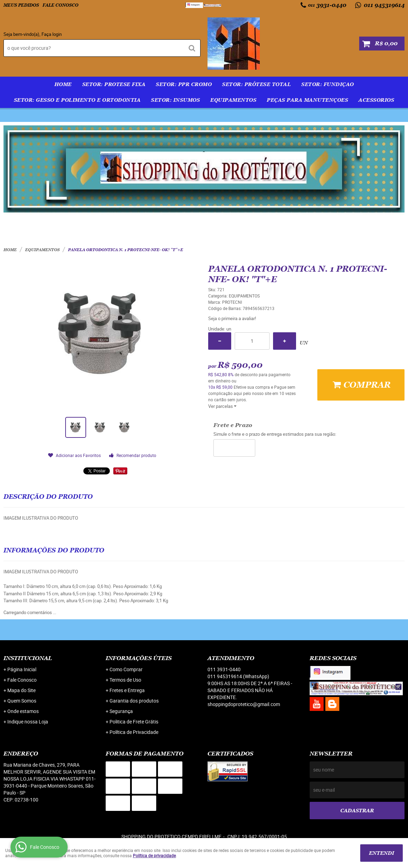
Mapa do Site (21, 690)
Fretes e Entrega (127, 690)
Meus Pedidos (21, 5)
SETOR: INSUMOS (175, 100)
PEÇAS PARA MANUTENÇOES (307, 100)
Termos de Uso (125, 680)
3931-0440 (327, 5)
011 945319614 (383, 5)
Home (63, 84)
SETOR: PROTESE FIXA (114, 84)
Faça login (52, 34)
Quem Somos (22, 701)
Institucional (28, 658)
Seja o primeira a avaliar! (232, 318)
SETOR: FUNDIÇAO (328, 84)
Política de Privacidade (134, 732)
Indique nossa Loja (28, 722)
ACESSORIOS (376, 100)
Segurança (121, 711)
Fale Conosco (61, 5)
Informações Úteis (139, 658)
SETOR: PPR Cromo (184, 84)
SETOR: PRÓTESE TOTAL (256, 84)
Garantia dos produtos (134, 701)
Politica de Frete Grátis (134, 722)
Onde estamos (23, 711)
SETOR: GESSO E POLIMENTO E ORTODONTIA (77, 100)
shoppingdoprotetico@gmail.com (244, 704)
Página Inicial (22, 669)
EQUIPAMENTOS (233, 100)
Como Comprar (126, 669)
